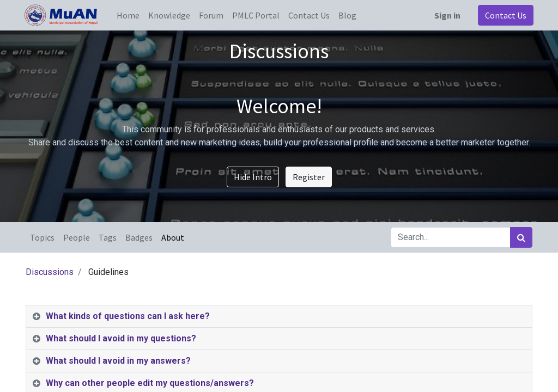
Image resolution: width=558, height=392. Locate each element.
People (77, 237)
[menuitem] (129, 15)
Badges (139, 237)
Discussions (50, 272)
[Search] (521, 237)
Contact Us (505, 15)
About (173, 237)
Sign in (446, 15)
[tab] (279, 317)
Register (309, 177)
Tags (108, 237)
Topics (42, 237)
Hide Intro (253, 177)
